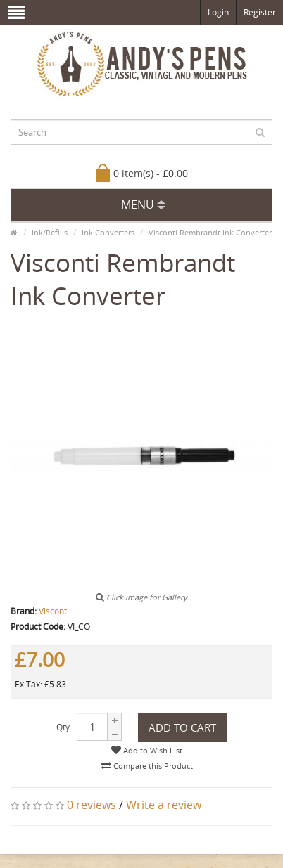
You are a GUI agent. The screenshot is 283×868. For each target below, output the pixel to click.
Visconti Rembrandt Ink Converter (210, 232)
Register (260, 12)
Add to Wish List (147, 750)
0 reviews (92, 805)
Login (218, 12)
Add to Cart (182, 727)
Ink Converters (108, 232)
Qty (63, 727)
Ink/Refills (50, 232)
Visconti (54, 611)
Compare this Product (147, 766)
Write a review (164, 805)
